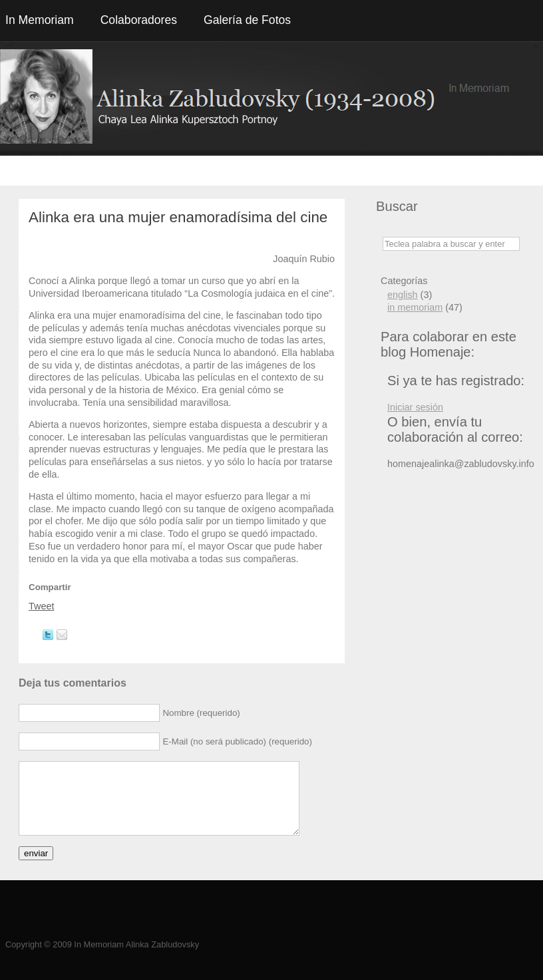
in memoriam (415, 307)
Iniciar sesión (415, 407)
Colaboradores (139, 20)
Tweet (41, 606)
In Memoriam (40, 20)
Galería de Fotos (247, 20)
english (403, 295)
